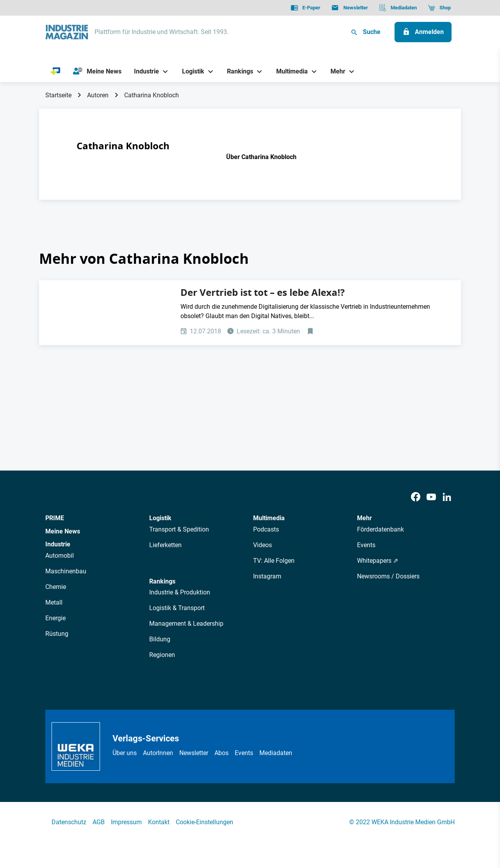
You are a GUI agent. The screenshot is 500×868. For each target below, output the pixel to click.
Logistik (160, 518)
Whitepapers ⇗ (378, 561)
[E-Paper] (305, 8)
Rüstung (57, 634)
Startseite (58, 95)
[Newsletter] (349, 8)
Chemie (56, 587)
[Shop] (439, 8)
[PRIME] (56, 72)
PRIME (55, 518)
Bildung (160, 639)
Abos (221, 753)
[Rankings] (237, 71)
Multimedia (269, 518)
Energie (55, 618)
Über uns (125, 753)
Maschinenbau (66, 571)
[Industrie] (144, 71)
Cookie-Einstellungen (204, 822)
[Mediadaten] (398, 8)
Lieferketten (165, 545)
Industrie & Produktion (180, 592)
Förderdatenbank (380, 529)
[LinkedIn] (447, 497)
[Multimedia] (289, 71)
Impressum (126, 822)
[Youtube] (431, 497)
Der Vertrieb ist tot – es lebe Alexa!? (262, 292)
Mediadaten (276, 753)
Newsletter (194, 753)
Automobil (60, 556)
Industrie (58, 544)
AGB (99, 822)
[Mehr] (335, 71)
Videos (262, 545)
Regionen (162, 655)
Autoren (98, 95)
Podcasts (266, 529)
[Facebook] (416, 497)
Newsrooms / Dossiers (388, 576)
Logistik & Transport (177, 608)
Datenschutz (69, 822)
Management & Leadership (186, 624)
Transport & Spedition (179, 529)
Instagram (267, 576)
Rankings (162, 581)
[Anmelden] (423, 32)
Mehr (364, 518)
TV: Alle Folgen (274, 561)
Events (366, 545)
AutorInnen (158, 753)
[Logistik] (190, 71)
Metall (54, 602)
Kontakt (159, 822)
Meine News (63, 531)
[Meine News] (97, 72)
